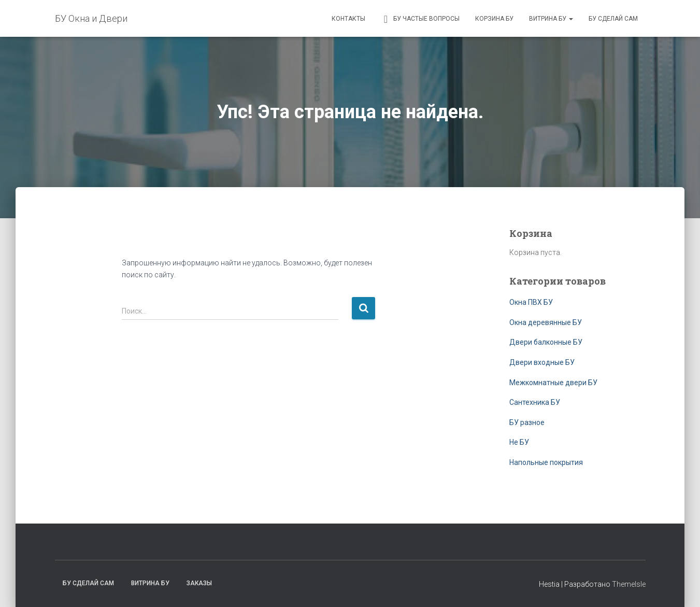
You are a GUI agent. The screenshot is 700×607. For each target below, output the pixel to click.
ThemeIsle (629, 584)
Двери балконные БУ (546, 342)
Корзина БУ (494, 19)
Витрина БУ (551, 19)
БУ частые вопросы (420, 19)
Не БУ (519, 442)
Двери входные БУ (542, 362)
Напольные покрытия (546, 462)
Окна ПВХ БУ (531, 302)
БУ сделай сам (613, 19)
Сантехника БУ (535, 402)
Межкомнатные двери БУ (553, 383)
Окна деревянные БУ (546, 322)
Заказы (199, 583)
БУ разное (527, 422)
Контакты (348, 19)
